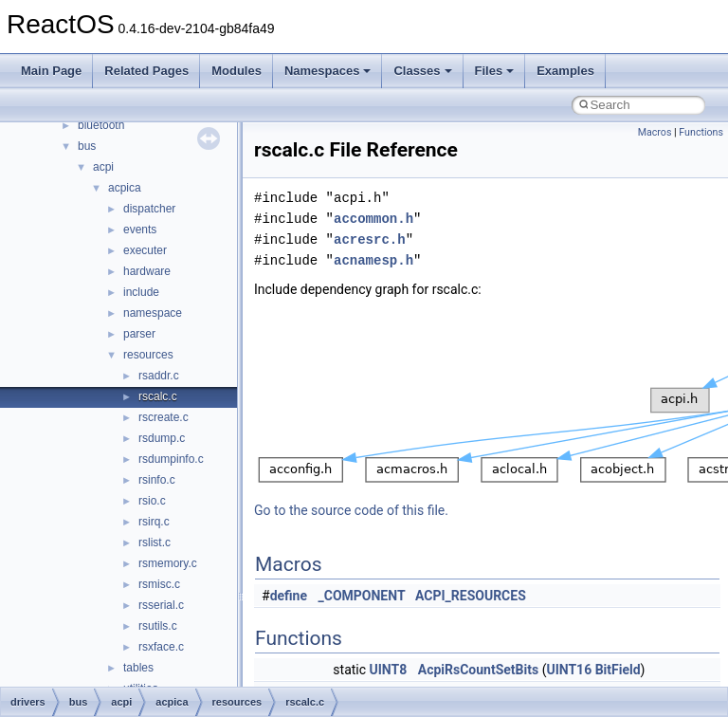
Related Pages (146, 71)
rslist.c (155, 542)
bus (87, 146)
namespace (153, 313)
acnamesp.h (373, 260)
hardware (147, 271)
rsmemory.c (168, 563)
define (289, 596)
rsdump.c (162, 438)
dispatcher (149, 209)
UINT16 (569, 670)
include (141, 292)
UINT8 (389, 670)
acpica (125, 188)
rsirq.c (154, 522)
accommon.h (373, 219)
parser (139, 334)
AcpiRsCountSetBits (478, 670)
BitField (618, 670)
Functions (701, 132)
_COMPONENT (362, 596)
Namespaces (328, 71)
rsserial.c (161, 605)
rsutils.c (158, 626)
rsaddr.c (159, 376)
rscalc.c (158, 396)
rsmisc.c (159, 584)
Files (495, 71)
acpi (103, 167)
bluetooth (101, 125)
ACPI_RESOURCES (471, 596)
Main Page (51, 71)
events (140, 230)
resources (148, 355)
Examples (565, 71)
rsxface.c (161, 647)
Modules (237, 71)
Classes (422, 71)
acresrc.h (370, 239)
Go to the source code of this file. (351, 510)
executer (145, 250)
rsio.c (152, 501)
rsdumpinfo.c (171, 459)
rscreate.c (164, 417)
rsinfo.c (157, 480)
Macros (655, 132)
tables (138, 668)
